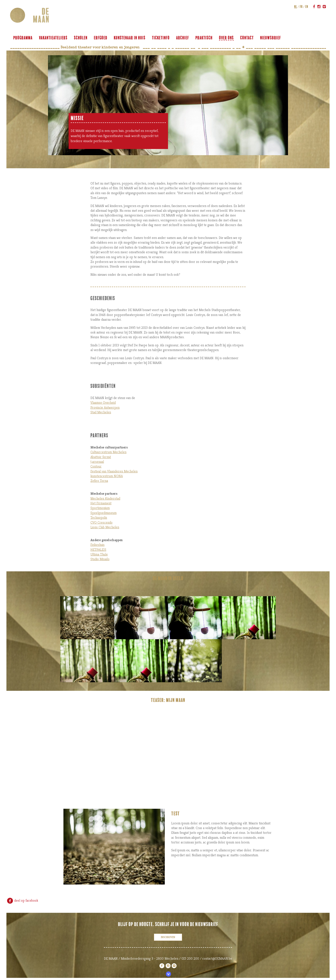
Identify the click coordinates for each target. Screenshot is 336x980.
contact (248, 38)
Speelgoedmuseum (103, 513)
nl (295, 7)
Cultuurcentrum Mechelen (108, 452)
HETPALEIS (98, 550)
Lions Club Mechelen (105, 527)
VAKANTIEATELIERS (54, 38)
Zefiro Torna (99, 481)
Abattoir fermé (101, 457)
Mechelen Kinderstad (105, 498)
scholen (81, 38)
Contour (96, 466)
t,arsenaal (97, 462)
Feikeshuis (97, 545)
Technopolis (99, 518)
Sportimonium (100, 508)
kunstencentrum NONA (107, 476)
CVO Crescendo (101, 522)
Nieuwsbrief (271, 38)
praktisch (205, 38)
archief (183, 38)
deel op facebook (22, 900)
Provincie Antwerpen (105, 407)
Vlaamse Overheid (103, 403)
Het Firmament (101, 503)
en (306, 7)
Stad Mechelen (101, 412)
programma (24, 38)
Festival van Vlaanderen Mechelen (114, 471)
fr (301, 7)
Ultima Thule (99, 554)
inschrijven (168, 937)
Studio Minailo (100, 559)
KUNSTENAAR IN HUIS (130, 38)
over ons (227, 38)
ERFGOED (101, 38)
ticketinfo (161, 38)
